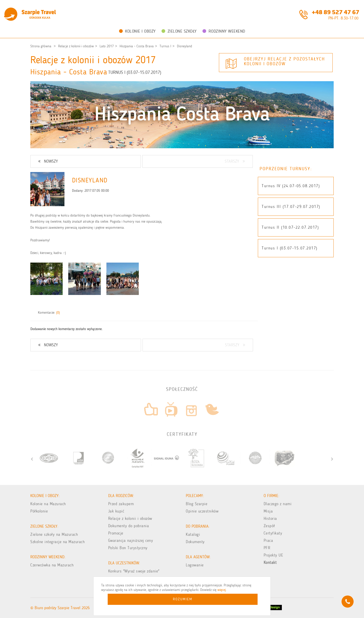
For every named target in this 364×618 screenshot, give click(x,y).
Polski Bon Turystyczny (128, 548)
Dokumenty (195, 542)
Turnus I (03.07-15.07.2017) (290, 248)
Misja (268, 511)
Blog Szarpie (197, 504)
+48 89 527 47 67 (335, 12)
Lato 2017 (107, 46)
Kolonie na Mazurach (48, 504)
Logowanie (195, 565)
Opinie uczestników (202, 511)
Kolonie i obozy (137, 31)
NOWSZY (48, 161)
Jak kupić (116, 511)
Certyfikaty (273, 533)
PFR (267, 548)
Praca (268, 540)
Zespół (269, 526)
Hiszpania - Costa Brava (137, 46)
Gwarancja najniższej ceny (131, 540)
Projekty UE (274, 555)
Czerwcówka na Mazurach (52, 565)
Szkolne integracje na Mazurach (58, 542)
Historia (270, 518)
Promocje (116, 533)
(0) (58, 313)
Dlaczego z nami (278, 504)
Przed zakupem (121, 504)
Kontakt (270, 562)
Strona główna (41, 46)
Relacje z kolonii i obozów (76, 46)
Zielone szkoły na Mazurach (54, 534)
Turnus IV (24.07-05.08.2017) (291, 186)
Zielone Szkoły (179, 31)
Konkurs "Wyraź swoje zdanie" (134, 571)
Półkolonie (39, 511)
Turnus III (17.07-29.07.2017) (291, 207)
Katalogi (193, 534)
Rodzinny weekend (224, 31)
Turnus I (165, 46)
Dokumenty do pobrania (129, 526)
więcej (222, 590)
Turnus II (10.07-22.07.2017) (290, 227)
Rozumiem (183, 599)
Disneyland (185, 46)
